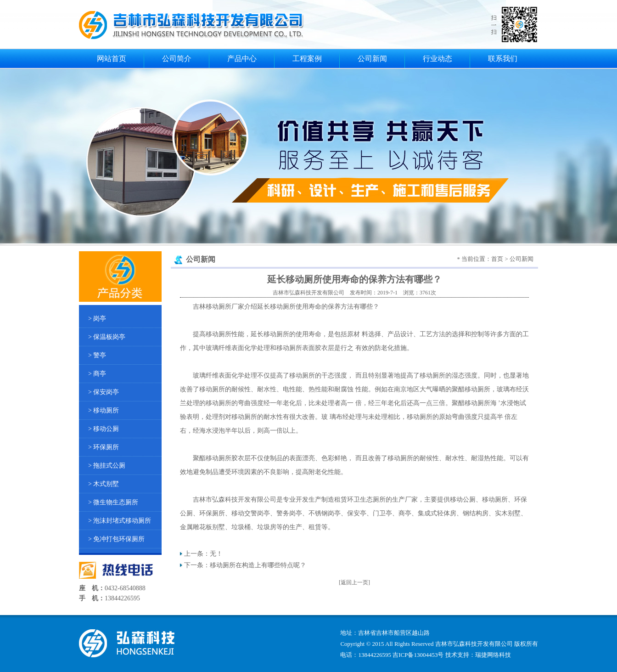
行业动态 (438, 59)
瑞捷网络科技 (493, 655)
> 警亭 (97, 355)
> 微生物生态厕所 (113, 502)
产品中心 (242, 59)
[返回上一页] (354, 582)
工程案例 (307, 59)
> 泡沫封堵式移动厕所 (120, 521)
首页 (497, 259)
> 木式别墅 (104, 484)
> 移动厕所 (104, 410)
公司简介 (177, 59)
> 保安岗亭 (104, 392)
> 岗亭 (97, 319)
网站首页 (112, 59)
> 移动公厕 (104, 429)
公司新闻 (372, 59)
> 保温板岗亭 (107, 337)
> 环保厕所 (104, 447)
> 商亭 (97, 374)
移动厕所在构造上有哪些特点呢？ (258, 565)
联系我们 (503, 59)
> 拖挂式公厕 (107, 466)
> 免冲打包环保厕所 (116, 539)
